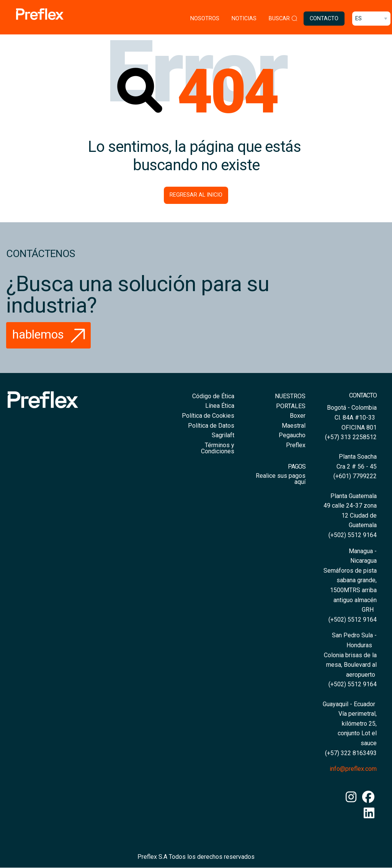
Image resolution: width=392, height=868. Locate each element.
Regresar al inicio (196, 195)
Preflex (296, 445)
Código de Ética (213, 396)
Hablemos (51, 334)
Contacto (324, 19)
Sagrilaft (223, 435)
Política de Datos (211, 426)
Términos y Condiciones (218, 448)
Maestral (294, 426)
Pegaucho (292, 435)
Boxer (298, 416)
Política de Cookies (208, 416)
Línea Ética (220, 406)
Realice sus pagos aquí (281, 479)
